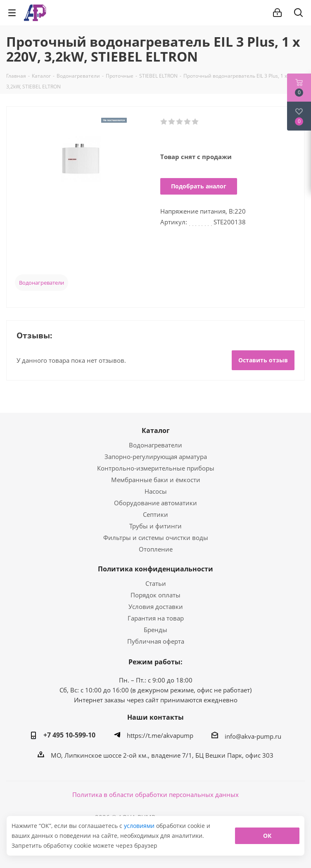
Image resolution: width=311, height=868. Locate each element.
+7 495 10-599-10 (69, 735)
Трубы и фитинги (155, 526)
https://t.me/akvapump (160, 735)
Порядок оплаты (155, 595)
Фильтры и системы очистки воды (156, 537)
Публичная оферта (156, 641)
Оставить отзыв (263, 360)
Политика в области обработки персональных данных (155, 794)
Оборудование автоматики (155, 503)
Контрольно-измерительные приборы (156, 468)
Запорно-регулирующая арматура (156, 457)
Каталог (156, 430)
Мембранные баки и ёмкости (156, 480)
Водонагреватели (42, 283)
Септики (155, 514)
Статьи (156, 583)
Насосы (156, 491)
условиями (140, 826)
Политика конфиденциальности (155, 569)
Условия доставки (156, 606)
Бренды (155, 630)
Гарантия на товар (156, 618)
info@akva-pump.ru (253, 736)
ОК (267, 836)
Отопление (156, 549)
